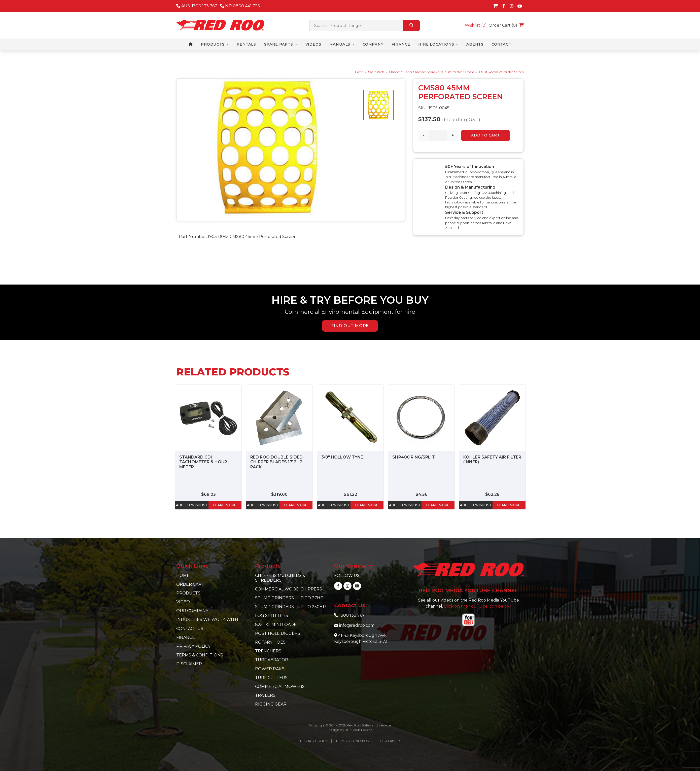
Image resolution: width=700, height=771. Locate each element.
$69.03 (208, 494)
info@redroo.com (357, 625)
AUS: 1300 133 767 (197, 6)
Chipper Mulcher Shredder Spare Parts (416, 72)
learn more (225, 505)
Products (188, 593)
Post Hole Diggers (278, 633)
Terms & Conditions (200, 655)
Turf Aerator (272, 660)
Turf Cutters (271, 678)
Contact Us (190, 629)
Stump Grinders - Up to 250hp (290, 607)
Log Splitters (272, 616)
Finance (186, 637)
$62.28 (492, 494)
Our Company (192, 611)
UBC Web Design (359, 730)
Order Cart (190, 584)
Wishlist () (476, 25)
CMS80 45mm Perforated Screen (501, 72)
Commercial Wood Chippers (289, 589)
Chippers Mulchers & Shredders (280, 578)
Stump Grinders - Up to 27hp (289, 598)
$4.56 (422, 494)
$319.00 (279, 494)
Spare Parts (376, 72)
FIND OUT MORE (350, 326)
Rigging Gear (271, 704)
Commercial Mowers (280, 687)
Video (183, 602)
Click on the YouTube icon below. (478, 606)
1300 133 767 (352, 615)
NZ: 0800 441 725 (240, 6)
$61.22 (350, 494)
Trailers (265, 695)
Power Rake (270, 669)
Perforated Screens (461, 72)
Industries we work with (207, 620)
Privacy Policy (193, 646)
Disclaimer (189, 664)
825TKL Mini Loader (277, 625)
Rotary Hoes (270, 642)
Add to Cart (485, 135)
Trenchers (268, 651)
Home (359, 72)
